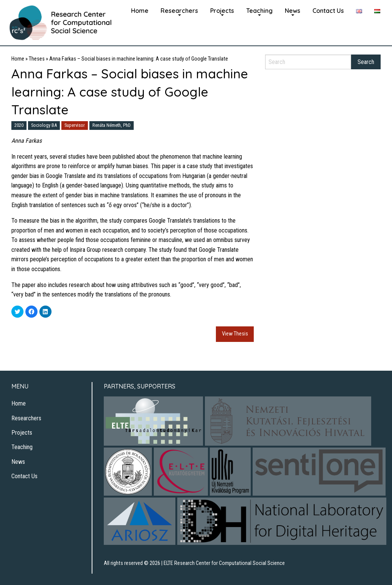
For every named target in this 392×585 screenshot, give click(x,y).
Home (140, 11)
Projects (222, 11)
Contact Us (328, 11)
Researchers (179, 11)
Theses (37, 59)
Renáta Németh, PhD (112, 125)
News (293, 11)
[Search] (308, 62)
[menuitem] (140, 10)
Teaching (259, 11)
